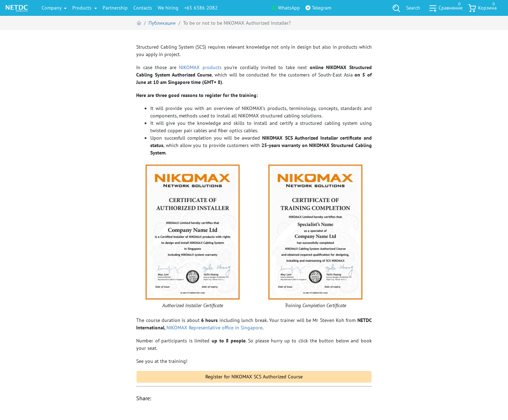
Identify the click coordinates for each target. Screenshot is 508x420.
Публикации (162, 23)
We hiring (168, 8)
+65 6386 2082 (201, 8)
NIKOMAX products (200, 67)
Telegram (318, 8)
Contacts (143, 8)
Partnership (115, 8)
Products (83, 8)
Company (52, 8)
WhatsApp (286, 8)
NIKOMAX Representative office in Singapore (214, 328)
